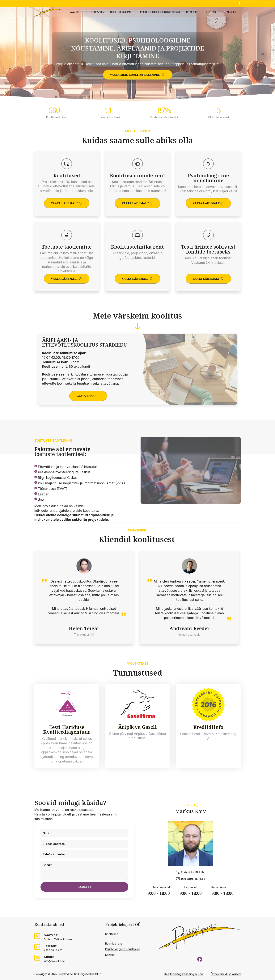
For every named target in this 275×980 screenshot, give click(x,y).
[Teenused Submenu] (201, 12)
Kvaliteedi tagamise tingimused (184, 974)
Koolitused (94, 12)
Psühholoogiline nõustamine (160, 12)
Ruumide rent (114, 944)
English (233, 12)
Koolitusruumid (121, 12)
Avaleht (76, 12)
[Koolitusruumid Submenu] (135, 12)
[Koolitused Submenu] (104, 12)
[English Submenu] (241, 12)
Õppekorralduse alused (226, 974)
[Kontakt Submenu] (220, 12)
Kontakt (212, 12)
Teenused (192, 12)
